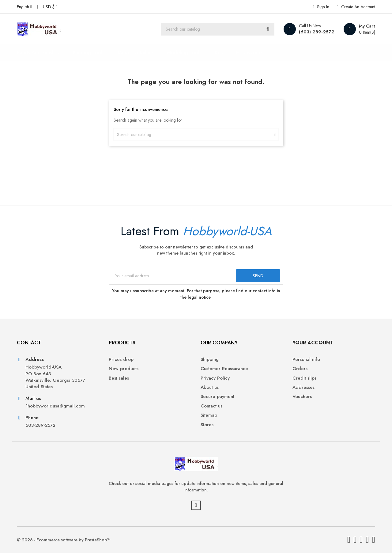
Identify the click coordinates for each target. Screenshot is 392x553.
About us (210, 387)
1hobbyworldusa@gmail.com (55, 406)
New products (124, 369)
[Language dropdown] (24, 7)
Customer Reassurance (224, 369)
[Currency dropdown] (50, 7)
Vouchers (302, 397)
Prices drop (121, 360)
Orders (300, 369)
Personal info (306, 360)
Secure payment (217, 397)
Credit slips (304, 378)
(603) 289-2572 (317, 32)
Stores (207, 425)
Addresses (303, 387)
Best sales (119, 378)
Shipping (210, 360)
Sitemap (209, 415)
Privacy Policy (215, 378)
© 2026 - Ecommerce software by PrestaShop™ (64, 540)
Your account (313, 343)
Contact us (211, 406)
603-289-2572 (40, 425)
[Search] (218, 29)
